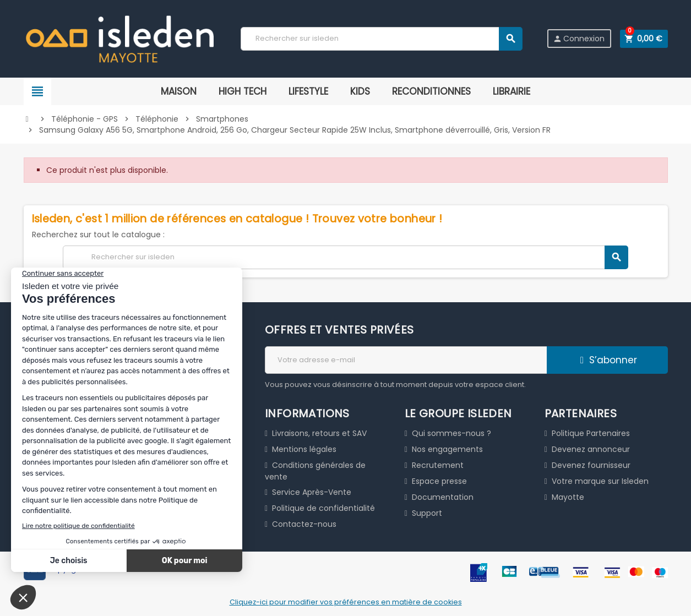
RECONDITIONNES (431, 91)
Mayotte (568, 497)
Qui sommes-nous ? (451, 433)
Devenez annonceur (591, 449)
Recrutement (438, 465)
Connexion (578, 39)
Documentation (443, 497)
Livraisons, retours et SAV (319, 433)
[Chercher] (381, 39)
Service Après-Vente (312, 492)
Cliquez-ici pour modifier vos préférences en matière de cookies (346, 602)
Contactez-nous (304, 524)
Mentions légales (304, 449)
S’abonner (607, 360)
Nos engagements (447, 449)
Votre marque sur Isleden (600, 481)
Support (427, 513)
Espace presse (439, 481)
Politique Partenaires (591, 433)
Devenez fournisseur (591, 465)
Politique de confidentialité (323, 508)
